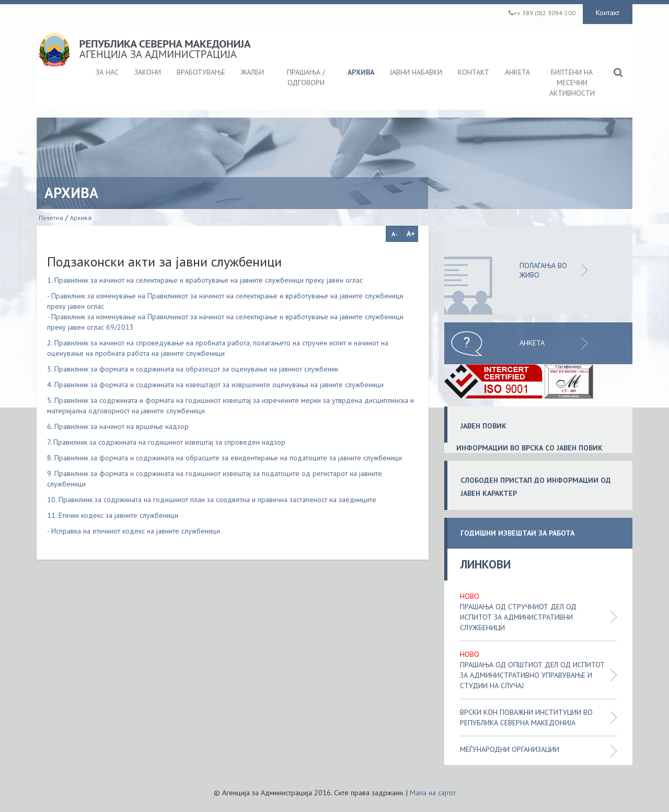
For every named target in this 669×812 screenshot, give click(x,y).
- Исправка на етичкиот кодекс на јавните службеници (134, 531)
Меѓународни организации (510, 749)
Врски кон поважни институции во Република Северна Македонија (526, 717)
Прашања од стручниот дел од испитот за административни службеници (518, 617)
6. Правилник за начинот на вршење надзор (118, 426)
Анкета (532, 343)
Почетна (51, 218)
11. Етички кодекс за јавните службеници (113, 515)
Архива (81, 218)
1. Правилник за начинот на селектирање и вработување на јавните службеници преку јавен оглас (205, 280)
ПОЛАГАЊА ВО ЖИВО (543, 270)
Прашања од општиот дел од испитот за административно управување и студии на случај (532, 675)
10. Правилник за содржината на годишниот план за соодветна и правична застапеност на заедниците (212, 500)
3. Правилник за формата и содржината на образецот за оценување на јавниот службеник (193, 369)
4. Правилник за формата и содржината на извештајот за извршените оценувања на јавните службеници (215, 385)
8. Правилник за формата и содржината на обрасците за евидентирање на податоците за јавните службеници (224, 458)
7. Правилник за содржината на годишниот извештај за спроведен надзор (166, 442)
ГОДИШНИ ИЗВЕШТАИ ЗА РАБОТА (517, 533)
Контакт (608, 13)
